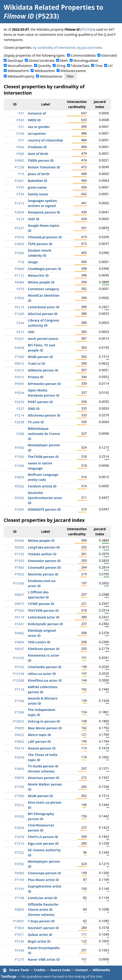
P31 (21, 113)
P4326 (19, 816)
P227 (20, 409)
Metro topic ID (39, 735)
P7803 (19, 928)
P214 (20, 219)
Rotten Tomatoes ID (44, 167)
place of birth (39, 174)
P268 (20, 434)
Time (99, 66)
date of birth (38, 154)
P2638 (19, 422)
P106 (20, 133)
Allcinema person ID (44, 415)
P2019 (19, 370)
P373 (20, 289)
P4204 (19, 757)
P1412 (19, 203)
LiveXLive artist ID (43, 898)
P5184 (19, 950)
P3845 (19, 769)
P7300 (19, 357)
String (61, 66)
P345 (20, 120)
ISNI (31, 332)
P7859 (19, 298)
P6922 (19, 735)
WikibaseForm (18, 71)
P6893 (19, 909)
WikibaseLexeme (73, 71)
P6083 (19, 873)
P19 (21, 174)
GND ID (34, 409)
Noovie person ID (42, 748)
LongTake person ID (44, 547)
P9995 (19, 384)
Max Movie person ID (45, 728)
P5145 (19, 941)
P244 (20, 323)
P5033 (19, 237)
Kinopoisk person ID (44, 212)
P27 (21, 140)
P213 (20, 332)
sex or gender (39, 127)
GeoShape (15, 61)
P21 (21, 127)
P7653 (19, 574)
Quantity (44, 66)
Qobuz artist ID (40, 935)
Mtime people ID (41, 282)
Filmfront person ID (44, 649)
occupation (37, 133)
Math (64, 61)
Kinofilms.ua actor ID (45, 680)
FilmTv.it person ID (43, 837)
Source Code (60, 970)
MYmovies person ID (44, 384)
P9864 (19, 642)
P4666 (19, 269)
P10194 (19, 674)
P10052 (19, 721)
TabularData (80, 66)
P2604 (19, 212)
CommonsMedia (83, 55)
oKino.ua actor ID (42, 674)
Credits (40, 970)
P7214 (19, 415)
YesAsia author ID (42, 554)
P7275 (19, 959)
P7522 (19, 853)
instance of (37, 113)
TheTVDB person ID (43, 457)
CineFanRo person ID (45, 667)
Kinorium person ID (44, 778)
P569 (20, 154)
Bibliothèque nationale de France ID (44, 434)
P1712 (19, 275)
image (33, 262)
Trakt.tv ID (36, 363)
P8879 (19, 778)
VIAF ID (34, 219)
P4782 (19, 448)
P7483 (19, 567)
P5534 (19, 393)
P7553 (19, 561)
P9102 (19, 667)
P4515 (19, 377)
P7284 (19, 712)
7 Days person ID (41, 921)
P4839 (19, 477)
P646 (20, 147)
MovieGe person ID (43, 574)
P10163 (19, 658)
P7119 (19, 689)
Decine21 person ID (43, 928)
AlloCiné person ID (43, 314)
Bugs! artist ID (39, 941)
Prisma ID (36, 377)
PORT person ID (40, 402)
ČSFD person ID (40, 244)
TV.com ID (36, 422)
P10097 (19, 921)
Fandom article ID (42, 486)
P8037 (19, 649)
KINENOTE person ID (44, 509)
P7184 (19, 701)
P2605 (19, 244)
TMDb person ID (41, 160)
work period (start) (43, 339)
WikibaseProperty (21, 76)
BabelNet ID (38, 181)
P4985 (19, 160)
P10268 (19, 680)
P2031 (19, 339)
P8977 (19, 604)
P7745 (19, 787)
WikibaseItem (45, 71)
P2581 (19, 181)
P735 (20, 187)
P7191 (19, 889)
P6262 (19, 486)
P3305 (19, 509)
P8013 (19, 363)
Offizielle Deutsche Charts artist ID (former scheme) (43, 909)
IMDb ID (34, 120)
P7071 (19, 935)
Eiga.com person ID (43, 844)
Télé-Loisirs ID (39, 642)
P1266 (19, 314)
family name (38, 194)
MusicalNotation (20, 66)
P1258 (19, 167)
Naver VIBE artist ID (44, 959)
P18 (21, 262)
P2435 (19, 402)
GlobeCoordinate (42, 61)
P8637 (19, 595)
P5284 (19, 253)
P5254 (19, 837)
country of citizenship (45, 140)
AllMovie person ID (43, 370)
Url (110, 66)
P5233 (86, 29)
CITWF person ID (41, 604)
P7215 (19, 844)
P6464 (19, 282)
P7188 (19, 898)
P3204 (19, 828)
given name (37, 187)
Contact (82, 970)
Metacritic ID (38, 275)
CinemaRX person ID (44, 567)
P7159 (19, 880)
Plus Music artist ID (43, 880)
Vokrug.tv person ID (44, 721)
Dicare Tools (19, 970)
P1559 (19, 466)
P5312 (19, 805)
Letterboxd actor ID (44, 307)
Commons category (43, 289)
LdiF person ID (39, 742)
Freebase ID (37, 147)
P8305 (19, 547)
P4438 (19, 348)
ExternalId (109, 55)
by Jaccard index (90, 48)
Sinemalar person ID (44, 561)
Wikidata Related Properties (49, 7)
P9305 (19, 728)
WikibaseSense (51, 76)
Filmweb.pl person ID (45, 237)
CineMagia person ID (45, 269)
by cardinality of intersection (54, 48)
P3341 (19, 624)
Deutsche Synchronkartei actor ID (45, 498)
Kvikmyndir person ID (45, 624)
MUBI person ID (40, 357)
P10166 (19, 583)
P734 (20, 194)
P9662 (19, 742)
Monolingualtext (86, 61)
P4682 (19, 633)
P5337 (19, 228)
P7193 (19, 554)
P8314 (19, 748)
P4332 (19, 498)
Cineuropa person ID (44, 873)
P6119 (19, 307)
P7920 (19, 457)
